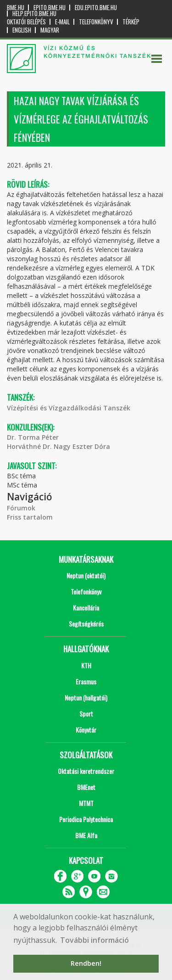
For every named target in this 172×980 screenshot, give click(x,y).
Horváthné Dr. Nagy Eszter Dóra (58, 446)
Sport (86, 714)
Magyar (50, 30)
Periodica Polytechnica (86, 819)
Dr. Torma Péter (33, 437)
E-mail (62, 22)
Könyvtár (86, 730)
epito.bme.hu (50, 8)
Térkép (131, 22)
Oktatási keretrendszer (86, 771)
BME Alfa (86, 835)
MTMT (86, 803)
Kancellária (86, 608)
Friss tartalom (30, 517)
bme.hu (16, 8)
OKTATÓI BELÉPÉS (26, 22)
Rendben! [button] (86, 963)
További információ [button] (94, 940)
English (22, 30)
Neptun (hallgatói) (86, 697)
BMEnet (86, 787)
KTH (86, 665)
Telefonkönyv (96, 22)
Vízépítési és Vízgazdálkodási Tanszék (69, 408)
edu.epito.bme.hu (96, 8)
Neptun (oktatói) (86, 575)
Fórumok (21, 508)
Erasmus (86, 681)
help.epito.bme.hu (34, 14)
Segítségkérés (86, 624)
